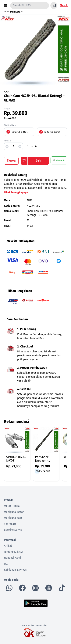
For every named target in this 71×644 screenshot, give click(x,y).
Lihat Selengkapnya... (17, 192)
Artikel (8, 546)
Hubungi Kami (12, 558)
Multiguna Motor (14, 512)
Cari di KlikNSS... (23, 5)
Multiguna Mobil (14, 518)
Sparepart (10, 524)
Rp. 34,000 (45, 471)
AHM (7, 92)
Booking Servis (13, 530)
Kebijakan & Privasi (16, 570)
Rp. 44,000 (10, 118)
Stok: (30, 146)
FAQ (6, 564)
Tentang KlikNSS (14, 552)
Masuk (64, 5)
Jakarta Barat (20, 132)
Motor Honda (12, 506)
